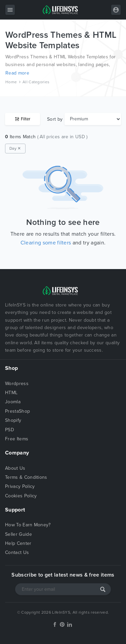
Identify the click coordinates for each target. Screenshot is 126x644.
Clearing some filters (46, 243)
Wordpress (17, 384)
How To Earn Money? (28, 525)
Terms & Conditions (26, 477)
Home (11, 82)
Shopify (13, 420)
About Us (15, 468)
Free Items (17, 439)
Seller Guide (18, 534)
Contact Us (17, 552)
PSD (10, 430)
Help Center (18, 543)
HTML (11, 393)
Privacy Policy (20, 486)
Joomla (13, 402)
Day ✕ (15, 148)
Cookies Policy (21, 496)
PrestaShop (17, 411)
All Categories (36, 82)
